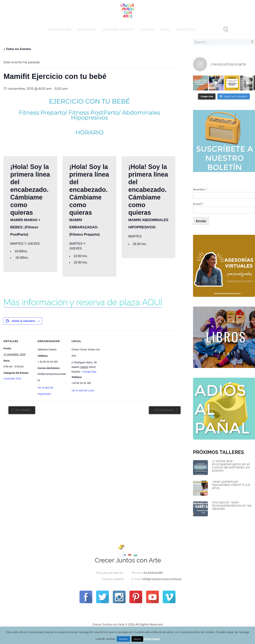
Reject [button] (137, 639)
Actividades (60, 30)
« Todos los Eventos (17, 49)
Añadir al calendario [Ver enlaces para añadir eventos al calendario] (24, 321)
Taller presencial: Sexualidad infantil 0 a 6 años (231, 484)
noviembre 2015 (12, 379)
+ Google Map (88, 372)
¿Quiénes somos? (118, 30)
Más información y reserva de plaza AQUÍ (83, 302)
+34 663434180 (152, 573)
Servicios (87, 30)
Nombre (200, 189)
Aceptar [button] (123, 639)
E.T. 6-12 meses (165, 410)
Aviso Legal (152, 639)
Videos (147, 30)
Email (198, 204)
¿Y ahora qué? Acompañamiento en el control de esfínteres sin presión (231, 465)
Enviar (201, 221)
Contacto (186, 30)
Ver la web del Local (83, 390)
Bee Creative (23, 410)
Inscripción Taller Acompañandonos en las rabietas (232, 505)
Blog (165, 30)
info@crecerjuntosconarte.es (162, 579)
